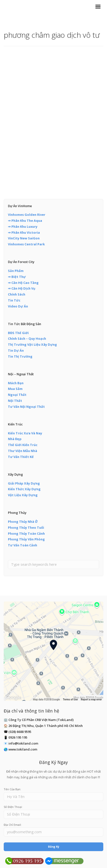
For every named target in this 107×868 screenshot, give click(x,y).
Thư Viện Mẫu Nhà (23, 451)
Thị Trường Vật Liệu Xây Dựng (32, 344)
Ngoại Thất (17, 395)
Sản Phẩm (16, 271)
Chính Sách (17, 294)
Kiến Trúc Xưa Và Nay (25, 433)
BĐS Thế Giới (18, 333)
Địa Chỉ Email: (13, 825)
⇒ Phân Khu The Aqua (25, 221)
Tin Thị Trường (20, 356)
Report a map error (91, 699)
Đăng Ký (54, 847)
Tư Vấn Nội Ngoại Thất (26, 407)
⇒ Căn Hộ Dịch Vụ (22, 288)
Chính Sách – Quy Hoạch (27, 339)
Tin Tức (14, 300)
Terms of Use (70, 699)
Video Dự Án (18, 306)
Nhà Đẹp (15, 439)
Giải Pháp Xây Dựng (24, 483)
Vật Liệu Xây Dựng (23, 495)
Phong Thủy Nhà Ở (23, 522)
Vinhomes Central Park (26, 244)
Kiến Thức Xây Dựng (24, 489)
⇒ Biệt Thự (17, 277)
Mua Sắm (15, 389)
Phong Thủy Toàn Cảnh (26, 533)
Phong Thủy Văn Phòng (26, 539)
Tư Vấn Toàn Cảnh (23, 545)
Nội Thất (15, 401)
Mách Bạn (16, 383)
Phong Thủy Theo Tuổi (26, 528)
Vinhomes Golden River (27, 215)
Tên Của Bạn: (12, 789)
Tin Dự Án (16, 350)
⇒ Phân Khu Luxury (23, 226)
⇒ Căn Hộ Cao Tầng (23, 283)
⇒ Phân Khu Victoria (24, 232)
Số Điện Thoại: (13, 807)
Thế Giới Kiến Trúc (23, 445)
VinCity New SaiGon (24, 238)
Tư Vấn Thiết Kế (21, 457)
